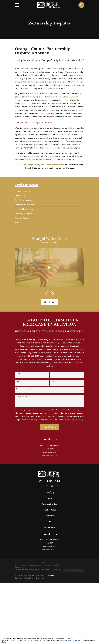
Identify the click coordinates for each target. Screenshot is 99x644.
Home (50, 568)
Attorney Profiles (49, 574)
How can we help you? (24, 396)
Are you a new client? (24, 389)
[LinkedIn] (42, 556)
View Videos (50, 302)
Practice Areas (49, 579)
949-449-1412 (49, 550)
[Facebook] (57, 556)
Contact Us (49, 585)
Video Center (49, 597)
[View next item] (53, 293)
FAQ (49, 591)
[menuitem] (23, 190)
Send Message (50, 427)
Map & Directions (49, 525)
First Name (20, 374)
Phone (18, 381)
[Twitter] (47, 556)
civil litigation (45, 113)
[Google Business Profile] (52, 556)
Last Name (55, 374)
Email (53, 381)
